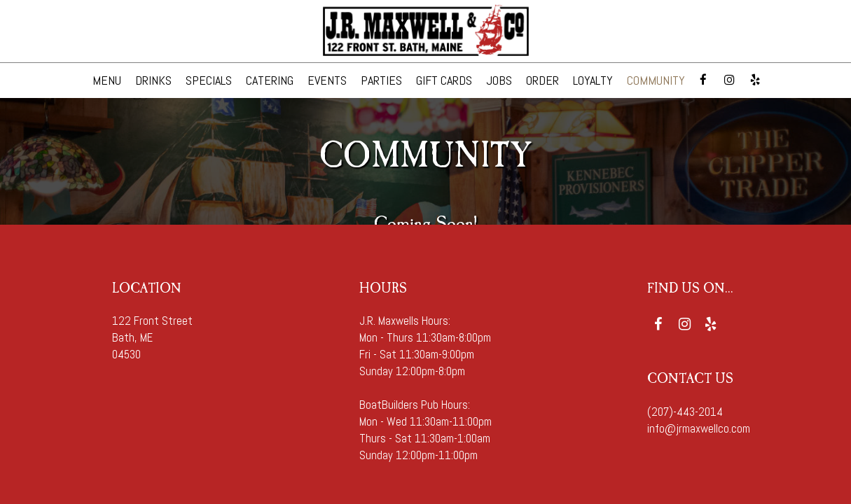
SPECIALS (209, 80)
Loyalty (593, 80)
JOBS (499, 80)
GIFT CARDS (444, 80)
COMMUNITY (656, 80)
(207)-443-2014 (685, 412)
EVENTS (327, 80)
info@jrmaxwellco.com (699, 429)
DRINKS (153, 80)
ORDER (542, 80)
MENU (107, 80)
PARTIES (381, 80)
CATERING (270, 80)
